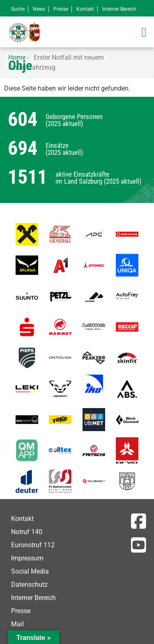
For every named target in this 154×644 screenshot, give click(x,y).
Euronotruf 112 (33, 545)
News (39, 9)
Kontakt (85, 9)
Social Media (30, 571)
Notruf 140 (27, 532)
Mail (17, 624)
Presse (61, 9)
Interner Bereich (119, 9)
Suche (18, 9)
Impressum (27, 558)
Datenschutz (29, 584)
